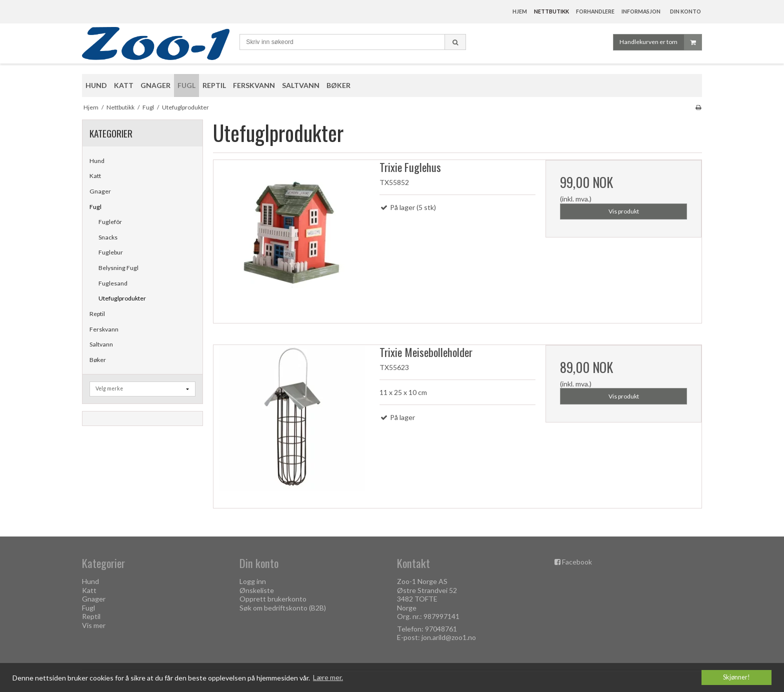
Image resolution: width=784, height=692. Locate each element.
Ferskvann (104, 329)
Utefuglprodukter (122, 298)
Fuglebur (111, 252)
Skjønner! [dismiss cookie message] (736, 677)
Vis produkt (624, 211)
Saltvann (101, 344)
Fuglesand (113, 283)
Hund (97, 161)
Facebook (577, 562)
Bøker (98, 360)
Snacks (108, 237)
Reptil (97, 314)
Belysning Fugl (118, 268)
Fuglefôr (110, 222)
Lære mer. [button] (328, 677)
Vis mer (94, 625)
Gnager (100, 191)
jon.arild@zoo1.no (449, 637)
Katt (95, 176)
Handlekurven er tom (660, 42)
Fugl (95, 207)
